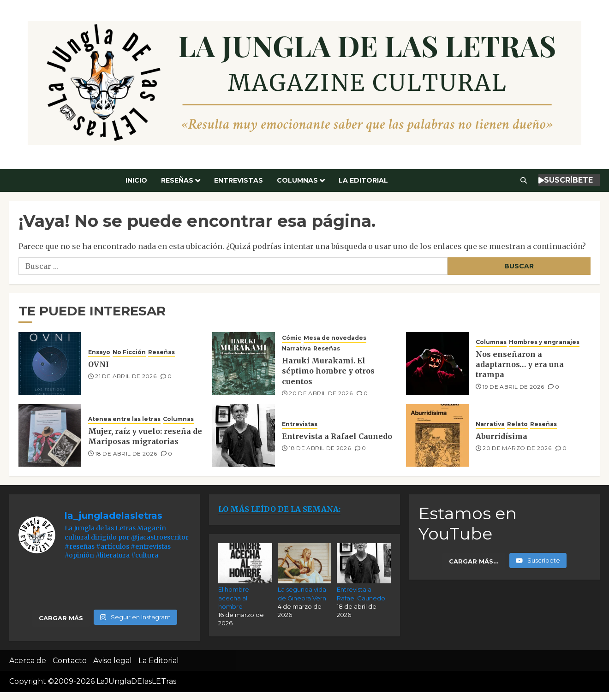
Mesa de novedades (335, 338)
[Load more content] (474, 562)
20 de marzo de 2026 (517, 448)
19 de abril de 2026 (513, 387)
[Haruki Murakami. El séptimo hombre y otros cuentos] (244, 363)
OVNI (99, 364)
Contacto (70, 661)
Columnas (297, 180)
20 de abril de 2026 (321, 393)
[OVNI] (50, 363)
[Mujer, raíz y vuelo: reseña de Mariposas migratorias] (50, 435)
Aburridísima (502, 436)
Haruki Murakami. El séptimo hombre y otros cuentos (328, 371)
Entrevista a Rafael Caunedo (337, 436)
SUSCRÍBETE (566, 180)
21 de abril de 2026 (126, 376)
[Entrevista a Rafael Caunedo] (244, 435)
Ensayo (99, 352)
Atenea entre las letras (124, 419)
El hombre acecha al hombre (234, 598)
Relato (517, 424)
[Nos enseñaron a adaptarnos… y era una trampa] (437, 363)
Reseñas (177, 180)
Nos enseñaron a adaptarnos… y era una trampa (520, 365)
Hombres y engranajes (544, 342)
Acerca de (28, 661)
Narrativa (296, 348)
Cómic (292, 338)
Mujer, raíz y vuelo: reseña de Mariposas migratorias (145, 436)
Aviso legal (113, 661)
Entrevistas (239, 180)
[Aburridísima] (437, 435)
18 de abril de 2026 (126, 454)
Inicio (136, 180)
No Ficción (129, 352)
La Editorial (363, 180)
